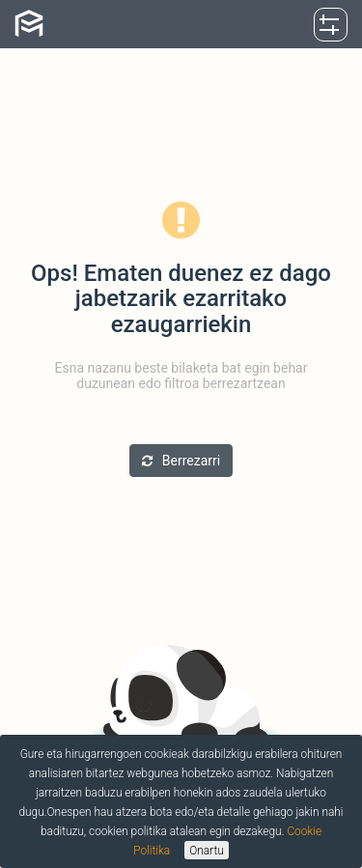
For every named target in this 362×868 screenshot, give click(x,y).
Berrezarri (181, 461)
